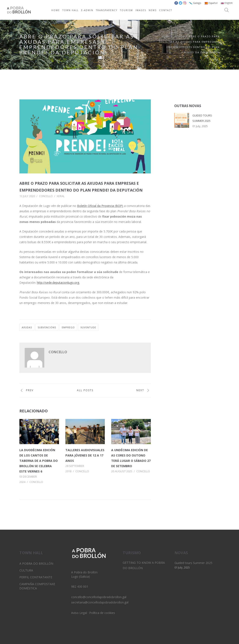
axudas (27, 327)
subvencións (47, 327)
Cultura (26, 570)
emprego (68, 327)
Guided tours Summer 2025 (193, 563)
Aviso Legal (79, 613)
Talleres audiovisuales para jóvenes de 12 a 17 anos (85, 455)
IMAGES (141, 10)
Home (166, 36)
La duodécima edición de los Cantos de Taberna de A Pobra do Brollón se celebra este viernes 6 (39, 461)
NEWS (153, 10)
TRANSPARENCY (107, 10)
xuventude (88, 327)
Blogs (180, 36)
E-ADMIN (87, 10)
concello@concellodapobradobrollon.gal (99, 597)
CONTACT (166, 10)
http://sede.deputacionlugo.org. (58, 283)
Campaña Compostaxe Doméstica (37, 586)
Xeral (61, 196)
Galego (195, 3)
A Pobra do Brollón (36, 563)
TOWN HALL (71, 10)
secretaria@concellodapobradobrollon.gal (100, 602)
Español (211, 3)
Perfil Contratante (36, 577)
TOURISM (126, 10)
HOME (56, 10)
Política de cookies (102, 613)
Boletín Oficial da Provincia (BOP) (100, 206)
